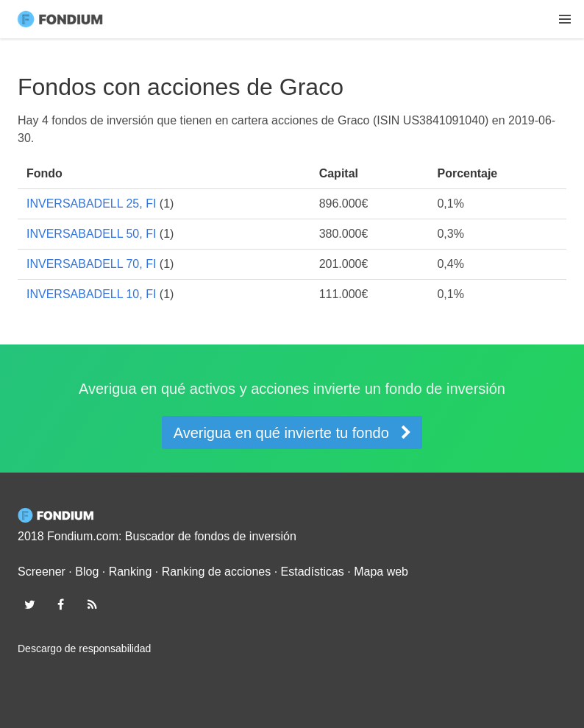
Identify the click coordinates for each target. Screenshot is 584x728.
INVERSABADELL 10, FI (91, 294)
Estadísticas (313, 572)
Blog (87, 572)
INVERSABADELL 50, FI (91, 234)
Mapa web (381, 572)
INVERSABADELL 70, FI (91, 264)
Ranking (131, 572)
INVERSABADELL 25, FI (91, 204)
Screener (42, 572)
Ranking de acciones (217, 572)
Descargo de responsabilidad (84, 649)
